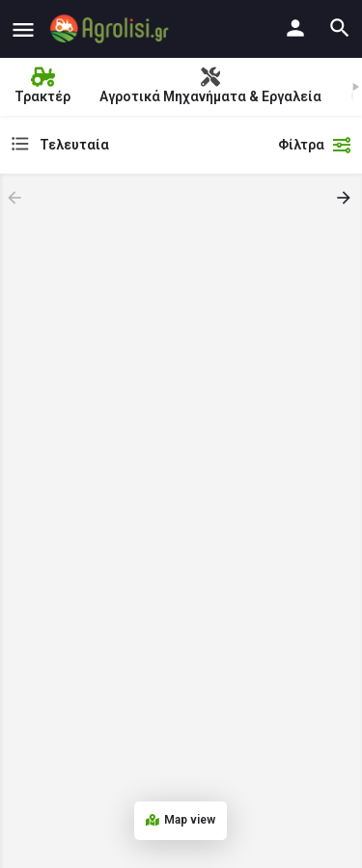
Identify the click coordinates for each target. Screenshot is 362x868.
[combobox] (138, 145)
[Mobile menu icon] (23, 29)
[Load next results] (346, 198)
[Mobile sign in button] (295, 28)
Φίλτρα (315, 145)
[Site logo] (111, 29)
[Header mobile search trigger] (340, 28)
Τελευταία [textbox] (74, 145)
